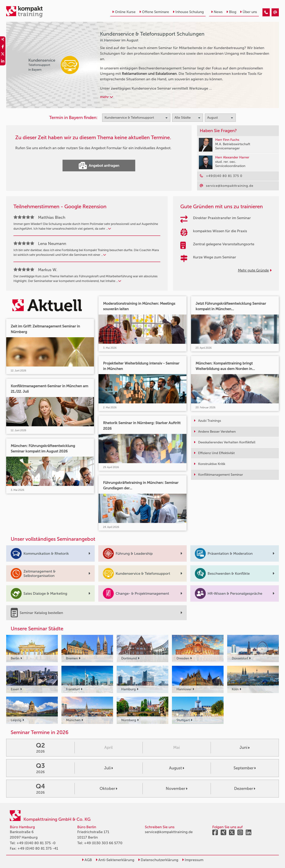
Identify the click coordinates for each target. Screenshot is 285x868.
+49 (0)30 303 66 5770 (103, 843)
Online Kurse (124, 12)
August (177, 768)
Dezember (245, 789)
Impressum (193, 860)
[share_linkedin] (3, 62)
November (177, 789)
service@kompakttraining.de (169, 832)
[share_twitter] (3, 55)
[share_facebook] (3, 47)
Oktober (108, 789)
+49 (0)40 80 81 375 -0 (36, 843)
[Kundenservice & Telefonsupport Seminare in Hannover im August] (266, 12)
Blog (231, 12)
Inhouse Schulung (188, 12)
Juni (245, 747)
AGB (87, 860)
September (245, 768)
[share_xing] (3, 40)
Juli (109, 768)
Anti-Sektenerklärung (115, 860)
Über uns (248, 12)
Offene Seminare (154, 12)
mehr (107, 97)
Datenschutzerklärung (158, 860)
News (217, 12)
